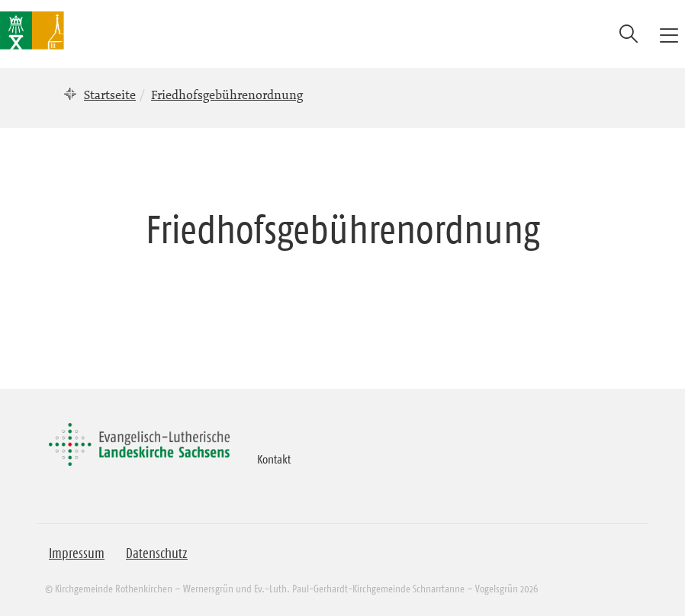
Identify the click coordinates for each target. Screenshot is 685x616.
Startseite (110, 95)
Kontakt (274, 459)
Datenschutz (157, 553)
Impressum (77, 553)
